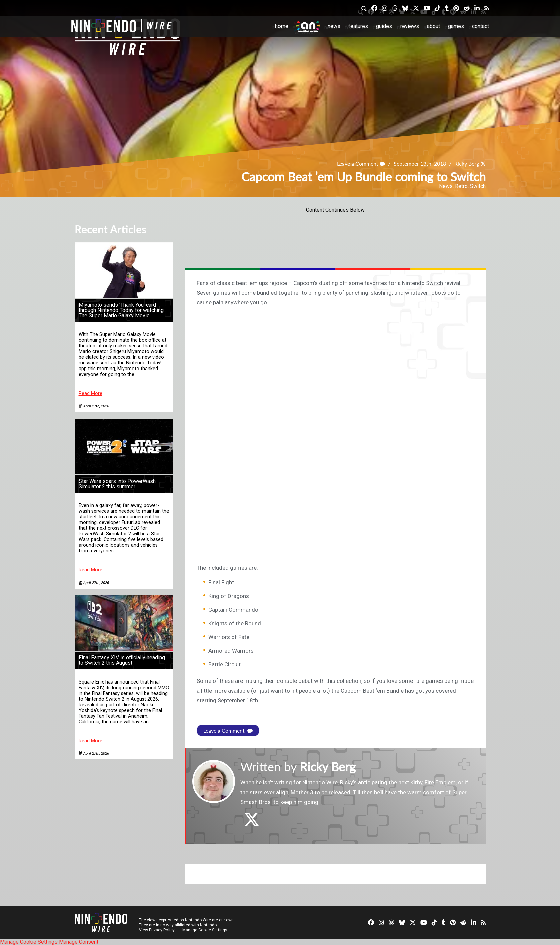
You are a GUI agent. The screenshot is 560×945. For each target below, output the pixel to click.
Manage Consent (79, 942)
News (334, 26)
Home (282, 26)
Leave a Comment (361, 163)
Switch (478, 186)
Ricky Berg (467, 163)
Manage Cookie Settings (205, 930)
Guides (384, 26)
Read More (90, 393)
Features (358, 26)
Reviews (410, 26)
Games (456, 26)
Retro (461, 186)
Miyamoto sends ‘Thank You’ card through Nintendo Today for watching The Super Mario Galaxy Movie (121, 310)
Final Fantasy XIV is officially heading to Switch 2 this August (122, 660)
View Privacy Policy (157, 930)
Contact (481, 26)
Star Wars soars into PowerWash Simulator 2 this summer (117, 484)
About (433, 26)
